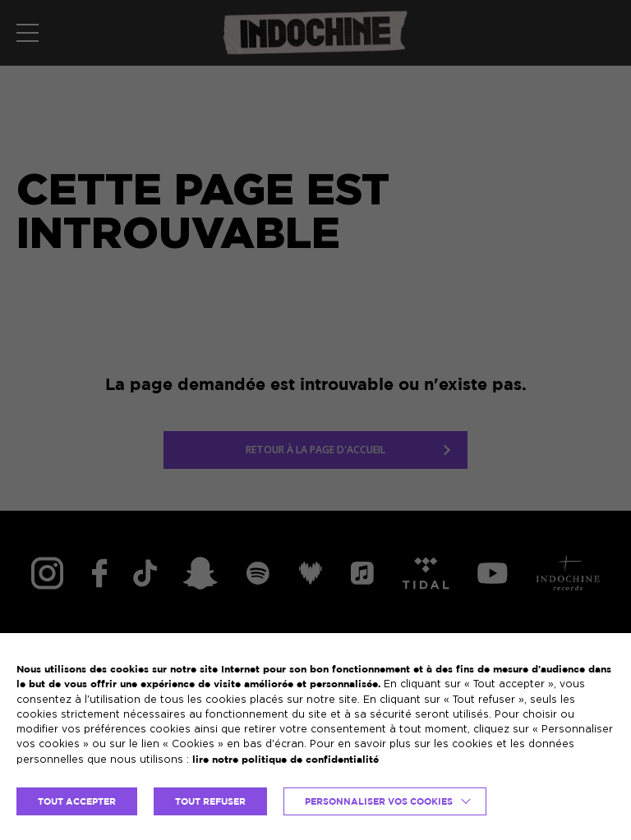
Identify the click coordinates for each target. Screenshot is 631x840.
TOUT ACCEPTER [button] (77, 801)
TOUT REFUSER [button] (210, 801)
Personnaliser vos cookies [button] (379, 801)
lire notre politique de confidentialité (286, 759)
